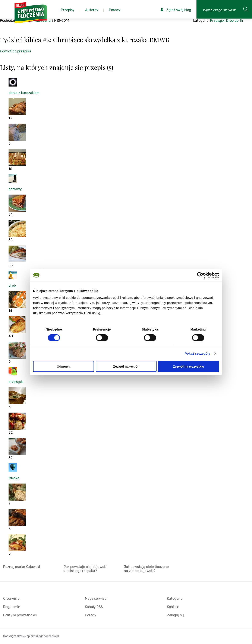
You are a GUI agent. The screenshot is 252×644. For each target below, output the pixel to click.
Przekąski (218, 21)
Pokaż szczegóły (198, 353)
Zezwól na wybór (126, 366)
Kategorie (175, 599)
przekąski (16, 382)
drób (12, 285)
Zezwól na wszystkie (189, 366)
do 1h (239, 21)
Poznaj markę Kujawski (22, 567)
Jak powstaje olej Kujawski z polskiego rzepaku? (85, 569)
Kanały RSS (94, 607)
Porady (91, 615)
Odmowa (64, 366)
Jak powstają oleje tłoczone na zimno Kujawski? (146, 569)
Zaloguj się (176, 615)
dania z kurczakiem (24, 93)
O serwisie (11, 599)
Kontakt (173, 607)
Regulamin (12, 607)
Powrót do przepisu (15, 51)
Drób (230, 21)
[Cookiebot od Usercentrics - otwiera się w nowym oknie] (200, 275)
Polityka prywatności (20, 615)
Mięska (14, 478)
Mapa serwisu (96, 599)
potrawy (15, 189)
